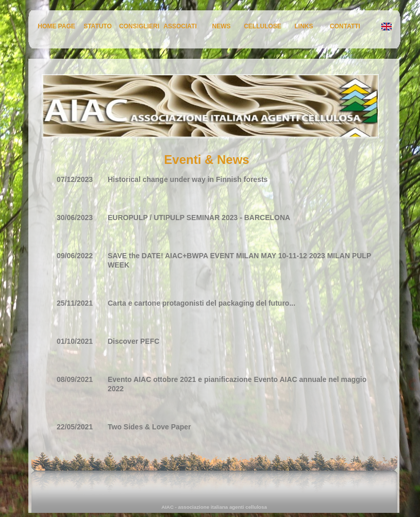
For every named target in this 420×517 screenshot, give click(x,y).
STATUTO (98, 26)
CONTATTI (345, 26)
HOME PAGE (56, 26)
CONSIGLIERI (139, 26)
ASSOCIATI (180, 26)
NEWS (222, 26)
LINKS (304, 26)
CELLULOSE (263, 26)
